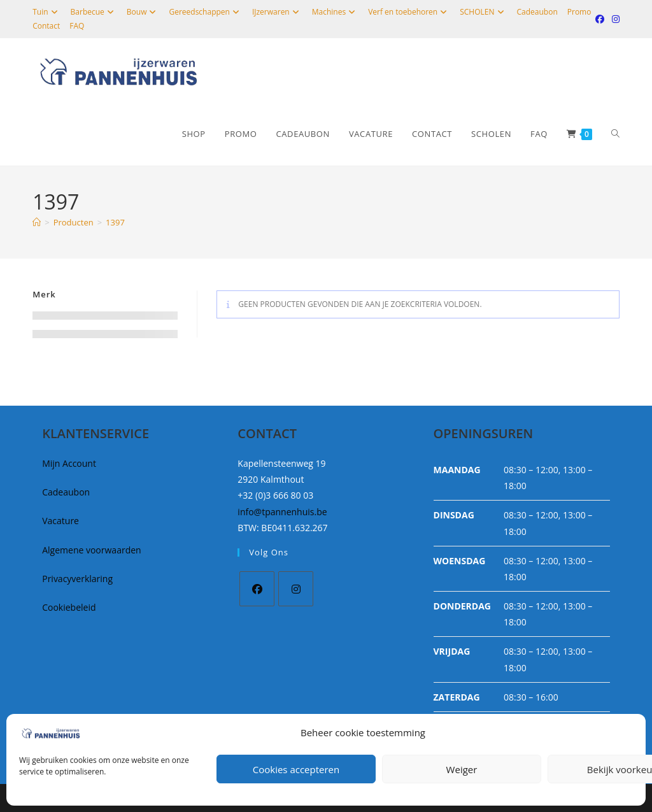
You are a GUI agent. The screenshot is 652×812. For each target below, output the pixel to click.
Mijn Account (69, 463)
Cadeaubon (537, 12)
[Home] (37, 222)
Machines (335, 12)
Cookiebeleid (69, 607)
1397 (115, 222)
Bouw (143, 12)
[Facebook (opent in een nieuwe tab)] (600, 19)
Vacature (60, 521)
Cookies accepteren (296, 769)
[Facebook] (257, 589)
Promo (579, 12)
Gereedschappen (205, 12)
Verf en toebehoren (409, 12)
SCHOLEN (483, 12)
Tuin (46, 12)
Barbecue (94, 12)
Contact (46, 26)
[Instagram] (296, 589)
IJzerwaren (277, 12)
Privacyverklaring (77, 579)
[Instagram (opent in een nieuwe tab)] (614, 19)
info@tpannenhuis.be (282, 512)
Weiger (462, 769)
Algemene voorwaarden (91, 550)
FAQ (77, 26)
